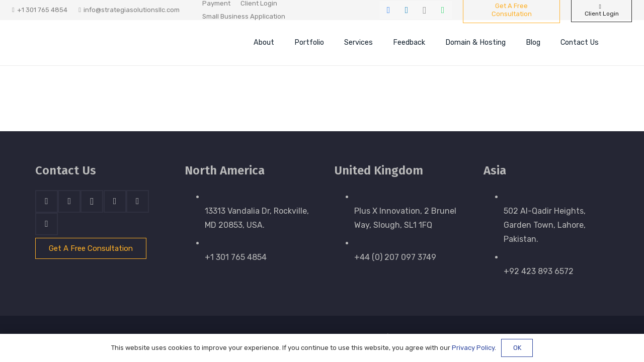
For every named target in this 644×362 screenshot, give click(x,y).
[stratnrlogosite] (103, 43)
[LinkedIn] (407, 10)
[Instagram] (425, 10)
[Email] (47, 224)
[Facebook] (388, 10)
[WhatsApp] (443, 10)
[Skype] (115, 201)
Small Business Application (244, 16)
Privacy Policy (473, 348)
